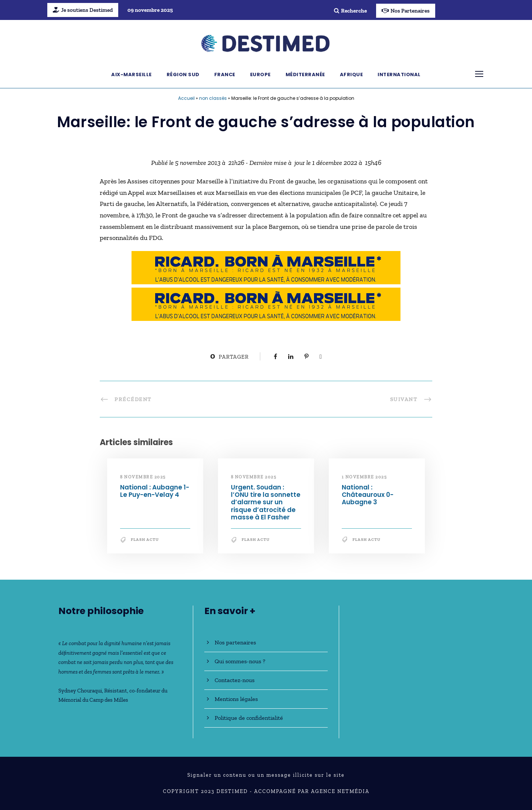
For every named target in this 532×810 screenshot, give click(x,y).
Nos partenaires (235, 642)
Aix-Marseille (132, 74)
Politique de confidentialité (249, 718)
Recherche (350, 11)
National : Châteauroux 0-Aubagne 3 (368, 495)
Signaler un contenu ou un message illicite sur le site (266, 775)
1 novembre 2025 (364, 477)
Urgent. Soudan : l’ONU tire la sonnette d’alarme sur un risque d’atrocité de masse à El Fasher (266, 502)
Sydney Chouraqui (80, 691)
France (225, 74)
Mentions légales (236, 699)
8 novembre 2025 (143, 477)
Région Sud (183, 74)
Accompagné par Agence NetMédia (312, 791)
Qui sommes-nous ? (240, 661)
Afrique (352, 74)
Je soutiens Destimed (83, 10)
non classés (213, 98)
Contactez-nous (235, 680)
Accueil (186, 98)
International (399, 74)
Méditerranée (305, 74)
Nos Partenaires (406, 11)
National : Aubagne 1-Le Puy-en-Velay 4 (155, 491)
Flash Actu (145, 540)
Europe (260, 74)
